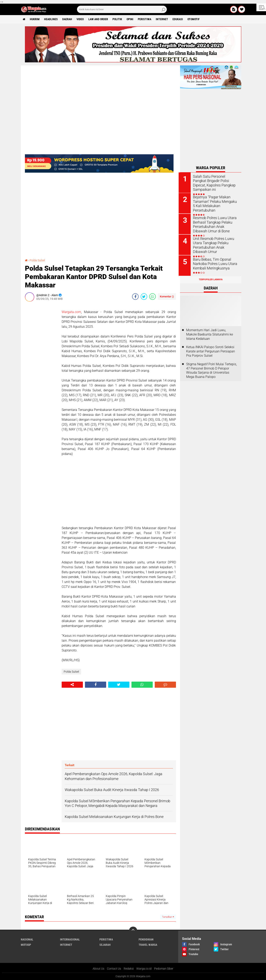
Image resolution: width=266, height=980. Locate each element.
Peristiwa (146, 19)
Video (81, 19)
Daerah (68, 19)
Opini (131, 19)
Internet (164, 19)
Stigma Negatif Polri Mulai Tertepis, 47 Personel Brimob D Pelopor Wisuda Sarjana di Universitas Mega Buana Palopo (211, 369)
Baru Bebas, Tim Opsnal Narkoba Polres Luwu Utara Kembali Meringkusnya (214, 263)
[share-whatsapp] (152, 296)
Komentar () (167, 296)
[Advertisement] (41, 366)
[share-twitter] (144, 296)
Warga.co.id (144, 969)
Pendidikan (146, 939)
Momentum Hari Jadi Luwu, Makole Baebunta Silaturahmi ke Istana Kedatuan (210, 333)
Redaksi (129, 969)
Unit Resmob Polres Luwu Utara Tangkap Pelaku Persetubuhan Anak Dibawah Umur (215, 244)
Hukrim (35, 19)
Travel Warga (148, 945)
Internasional (70, 939)
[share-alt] (72, 684)
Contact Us (114, 969)
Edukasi (180, 19)
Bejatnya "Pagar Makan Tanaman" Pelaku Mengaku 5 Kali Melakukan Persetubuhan (216, 201)
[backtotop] (133, 930)
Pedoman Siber (164, 969)
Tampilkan (168, 917)
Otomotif (196, 19)
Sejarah (105, 945)
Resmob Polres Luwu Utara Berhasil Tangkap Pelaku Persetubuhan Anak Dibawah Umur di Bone (215, 224)
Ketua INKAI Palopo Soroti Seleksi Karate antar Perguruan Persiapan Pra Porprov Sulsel (211, 350)
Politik (119, 19)
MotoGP (26, 945)
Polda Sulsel (37, 260)
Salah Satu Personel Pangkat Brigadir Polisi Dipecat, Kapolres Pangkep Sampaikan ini (216, 183)
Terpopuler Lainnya (211, 279)
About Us (98, 969)
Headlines (52, 19)
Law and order (99, 19)
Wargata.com (71, 312)
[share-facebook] (135, 296)
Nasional (27, 939)
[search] (122, 9)
